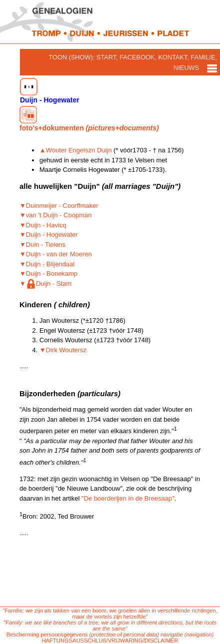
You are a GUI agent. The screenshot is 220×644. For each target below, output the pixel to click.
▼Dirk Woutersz (63, 350)
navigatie (172, 635)
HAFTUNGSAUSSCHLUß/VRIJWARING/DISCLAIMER (110, 641)
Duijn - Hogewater (50, 91)
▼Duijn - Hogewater (49, 235)
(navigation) (199, 635)
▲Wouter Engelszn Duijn (76, 150)
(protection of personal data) (124, 635)
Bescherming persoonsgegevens (47, 635)
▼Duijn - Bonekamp (48, 274)
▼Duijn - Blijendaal (47, 264)
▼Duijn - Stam (45, 284)
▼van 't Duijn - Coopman (56, 215)
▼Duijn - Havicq (43, 225)
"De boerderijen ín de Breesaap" (128, 498)
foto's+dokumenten (89, 119)
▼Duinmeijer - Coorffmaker (59, 206)
